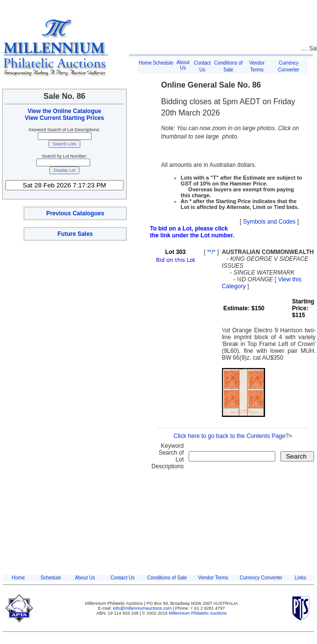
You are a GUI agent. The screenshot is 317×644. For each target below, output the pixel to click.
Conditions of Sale (167, 578)
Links (300, 578)
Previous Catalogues (75, 213)
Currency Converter (261, 578)
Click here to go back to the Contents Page (229, 436)
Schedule (163, 63)
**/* (211, 252)
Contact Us (122, 578)
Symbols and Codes (269, 222)
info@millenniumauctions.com (143, 608)
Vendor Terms (213, 578)
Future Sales (75, 234)
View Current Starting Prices (65, 118)
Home (145, 63)
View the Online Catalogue (64, 111)
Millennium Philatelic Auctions (198, 613)
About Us (183, 65)
